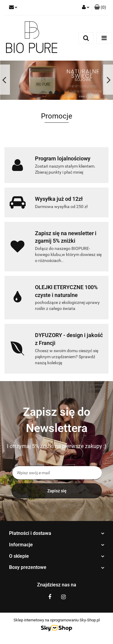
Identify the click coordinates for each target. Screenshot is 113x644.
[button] (100, 8)
